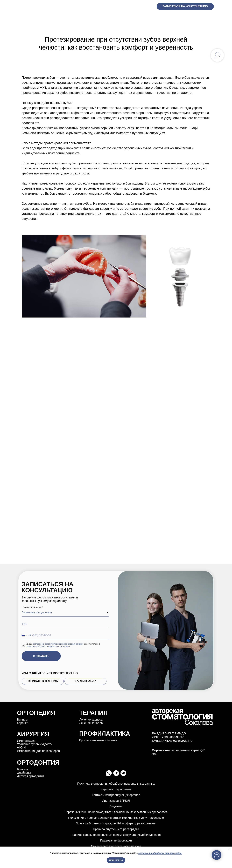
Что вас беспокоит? (32, 607)
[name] (65, 624)
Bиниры (22, 720)
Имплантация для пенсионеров (39, 751)
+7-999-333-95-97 (140, 6)
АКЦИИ (81, 17)
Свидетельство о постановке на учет (116, 846)
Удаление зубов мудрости (35, 744)
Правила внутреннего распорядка (116, 829)
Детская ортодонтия (31, 776)
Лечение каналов (91, 723)
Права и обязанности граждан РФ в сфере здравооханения (116, 823)
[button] (52, 17)
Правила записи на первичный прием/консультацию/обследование (116, 835)
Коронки (23, 723)
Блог (154, 17)
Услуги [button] (44, 17)
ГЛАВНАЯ (25, 17)
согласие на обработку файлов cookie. (160, 853)
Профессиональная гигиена (98, 740)
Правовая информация (116, 841)
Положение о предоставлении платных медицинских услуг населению (116, 818)
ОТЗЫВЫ (64, 17)
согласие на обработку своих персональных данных (58, 644)
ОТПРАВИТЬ (41, 656)
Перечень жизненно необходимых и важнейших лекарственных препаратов (116, 812)
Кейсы (99, 17)
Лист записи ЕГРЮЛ (116, 801)
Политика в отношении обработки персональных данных (116, 784)
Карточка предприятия (116, 789)
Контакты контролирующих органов (116, 795)
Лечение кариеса (91, 720)
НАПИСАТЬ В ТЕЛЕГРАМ (43, 681)
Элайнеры (24, 773)
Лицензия (116, 806)
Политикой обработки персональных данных (48, 646)
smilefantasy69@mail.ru (172, 747)
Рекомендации (177, 17)
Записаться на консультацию (185, 6)
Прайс (138, 17)
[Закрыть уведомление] (230, 849)
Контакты (205, 17)
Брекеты (23, 769)
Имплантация (26, 741)
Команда (119, 17)
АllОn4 (21, 748)
